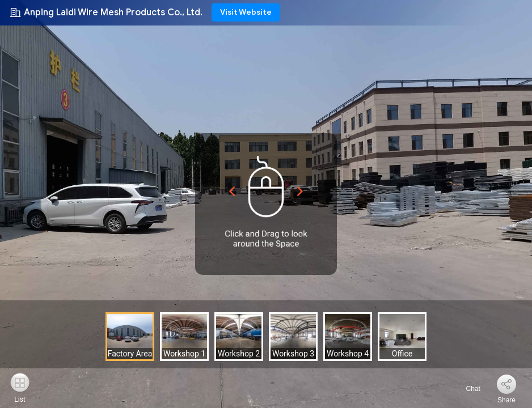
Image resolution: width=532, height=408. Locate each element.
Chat (466, 389)
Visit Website (246, 12)
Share (506, 400)
